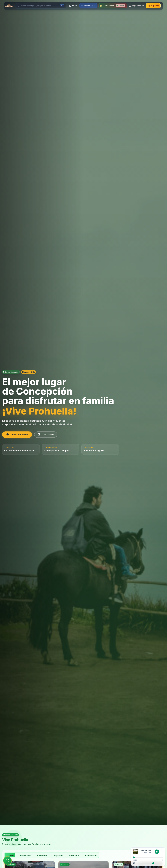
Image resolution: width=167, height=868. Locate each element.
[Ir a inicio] (9, 6)
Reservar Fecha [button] (17, 435)
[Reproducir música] (157, 852)
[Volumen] (150, 863)
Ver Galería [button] (46, 435)
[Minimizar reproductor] (162, 850)
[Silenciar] (134, 863)
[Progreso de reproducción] (148, 857)
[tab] (10, 855)
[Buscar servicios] (40, 6)
